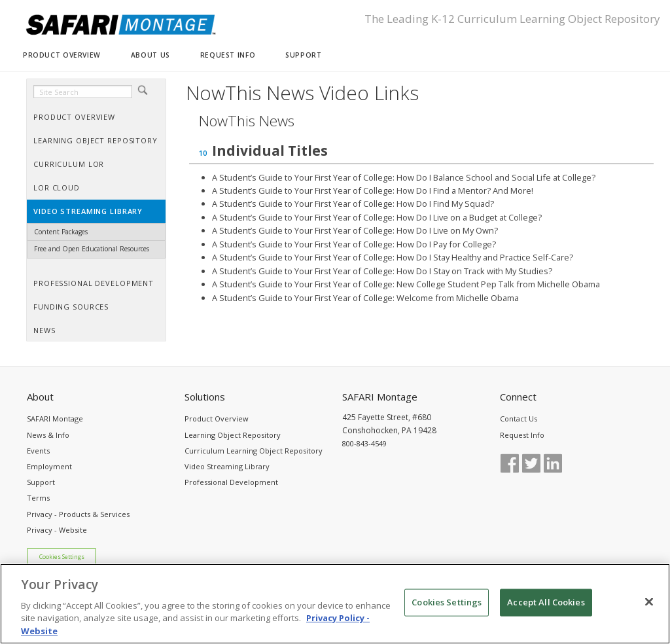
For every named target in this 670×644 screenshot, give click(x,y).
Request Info (522, 435)
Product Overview (217, 419)
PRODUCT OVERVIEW (62, 55)
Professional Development (231, 482)
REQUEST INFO (228, 55)
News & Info (48, 435)
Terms (38, 498)
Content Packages (61, 232)
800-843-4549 (364, 443)
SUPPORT (303, 55)
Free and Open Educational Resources (92, 249)
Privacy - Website (57, 530)
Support (41, 482)
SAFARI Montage (55, 419)
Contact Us (519, 419)
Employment (49, 466)
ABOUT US (150, 55)
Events (38, 451)
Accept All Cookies (546, 611)
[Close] (649, 611)
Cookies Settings (62, 557)
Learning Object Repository (233, 435)
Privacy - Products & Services (78, 514)
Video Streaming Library (227, 466)
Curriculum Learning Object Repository (254, 451)
